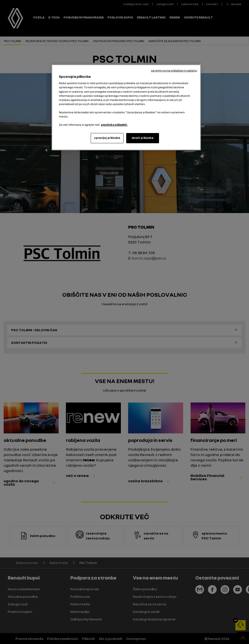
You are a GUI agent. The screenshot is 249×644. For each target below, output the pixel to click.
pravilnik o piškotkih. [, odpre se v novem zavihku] (114, 125)
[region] (126, 107)
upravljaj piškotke (107, 138)
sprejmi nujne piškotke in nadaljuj (174, 71)
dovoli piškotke (143, 138)
